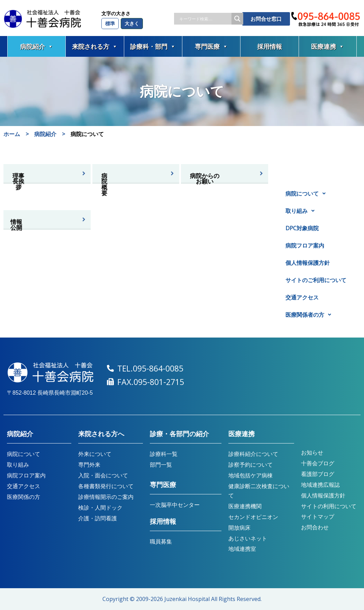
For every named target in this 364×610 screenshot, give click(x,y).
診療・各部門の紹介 (179, 434)
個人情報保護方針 (308, 263)
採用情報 (270, 46)
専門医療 (211, 46)
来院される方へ (101, 434)
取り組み (302, 211)
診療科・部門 (153, 46)
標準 (110, 23)
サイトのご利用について (316, 280)
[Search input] (204, 19)
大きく (132, 23)
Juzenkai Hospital (187, 599)
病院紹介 (37, 46)
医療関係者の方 (310, 315)
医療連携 (328, 46)
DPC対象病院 (302, 228)
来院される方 (95, 46)
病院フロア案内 (305, 245)
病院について (307, 194)
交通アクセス (302, 297)
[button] (319, 194)
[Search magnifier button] (237, 19)
